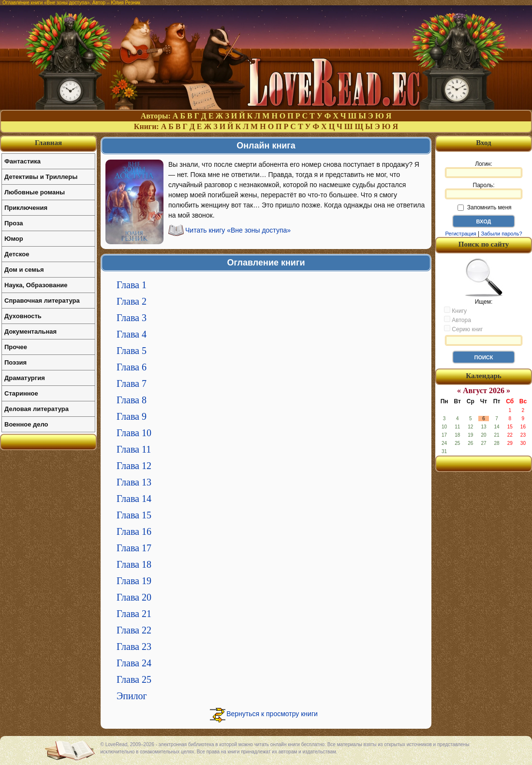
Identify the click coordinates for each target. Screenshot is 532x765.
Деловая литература (37, 409)
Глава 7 (132, 383)
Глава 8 (132, 400)
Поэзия (15, 362)
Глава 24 (134, 663)
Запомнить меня (484, 207)
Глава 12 (134, 466)
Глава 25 (134, 679)
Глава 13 (134, 482)
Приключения (26, 208)
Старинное (21, 393)
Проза (14, 223)
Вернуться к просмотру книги (272, 714)
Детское (17, 254)
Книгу (455, 310)
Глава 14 (134, 499)
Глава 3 (132, 318)
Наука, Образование (36, 285)
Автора (458, 320)
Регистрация (460, 234)
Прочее (16, 347)
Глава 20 (134, 597)
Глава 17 (134, 548)
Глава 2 (132, 301)
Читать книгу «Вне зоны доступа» (238, 230)
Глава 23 (134, 647)
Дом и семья (24, 270)
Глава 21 (134, 614)
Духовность (23, 316)
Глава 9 (132, 416)
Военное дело (26, 424)
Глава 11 (134, 449)
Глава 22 (134, 630)
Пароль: (484, 191)
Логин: (484, 169)
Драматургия (25, 378)
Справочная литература (42, 301)
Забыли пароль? (502, 234)
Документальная (30, 331)
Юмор (14, 239)
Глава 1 (132, 285)
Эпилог (132, 696)
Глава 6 (132, 367)
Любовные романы (35, 192)
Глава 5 (132, 351)
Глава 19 (134, 581)
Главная (48, 143)
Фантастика (22, 161)
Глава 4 (132, 334)
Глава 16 (134, 531)
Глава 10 (134, 433)
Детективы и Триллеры (41, 177)
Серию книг (463, 329)
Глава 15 (134, 515)
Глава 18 (134, 564)
